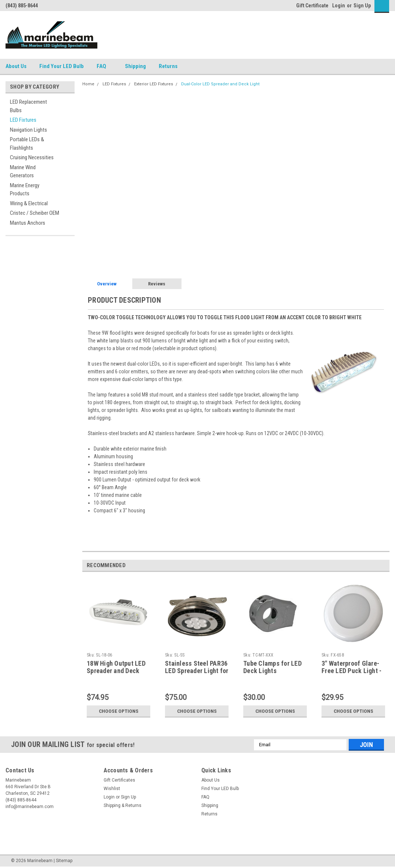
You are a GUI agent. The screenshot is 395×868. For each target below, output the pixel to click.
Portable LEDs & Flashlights (27, 144)
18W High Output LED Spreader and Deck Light (116, 671)
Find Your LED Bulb (62, 66)
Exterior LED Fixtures (154, 84)
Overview (107, 284)
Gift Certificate (312, 6)
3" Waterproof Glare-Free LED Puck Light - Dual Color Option (351, 671)
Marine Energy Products (25, 190)
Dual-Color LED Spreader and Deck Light (220, 84)
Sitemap (64, 861)
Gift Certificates (119, 780)
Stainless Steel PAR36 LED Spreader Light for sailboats (197, 671)
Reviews (157, 284)
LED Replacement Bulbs (28, 106)
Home (88, 84)
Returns (171, 67)
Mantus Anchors (28, 223)
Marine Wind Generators (23, 172)
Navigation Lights (28, 130)
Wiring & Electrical (29, 203)
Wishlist (112, 789)
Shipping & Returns (123, 805)
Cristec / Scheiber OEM (35, 213)
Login (339, 6)
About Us (16, 66)
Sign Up (362, 6)
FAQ (104, 67)
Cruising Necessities (32, 157)
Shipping (135, 66)
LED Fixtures (23, 120)
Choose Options (119, 711)
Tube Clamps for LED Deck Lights (272, 667)
